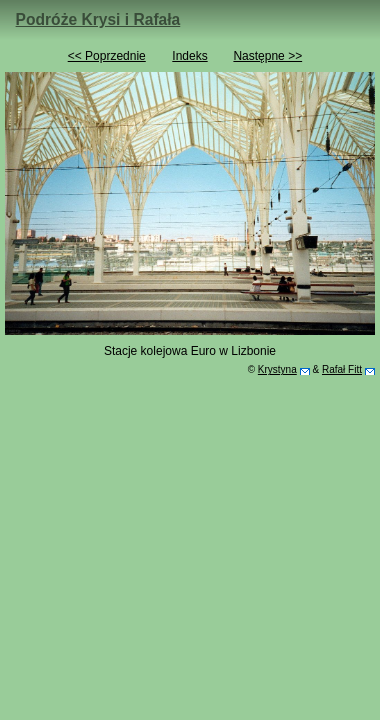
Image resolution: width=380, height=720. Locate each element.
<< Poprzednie (107, 56)
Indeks (189, 56)
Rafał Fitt (342, 369)
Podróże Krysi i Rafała (98, 19)
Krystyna (277, 369)
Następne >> (267, 56)
